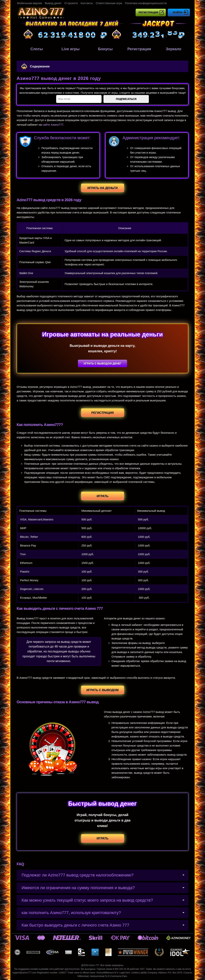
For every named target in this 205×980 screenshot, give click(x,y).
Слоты (34, 49)
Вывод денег (53, 3)
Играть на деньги (102, 188)
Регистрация (148, 12)
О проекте (71, 3)
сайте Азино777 (53, 125)
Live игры (68, 49)
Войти (177, 12)
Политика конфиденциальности (146, 3)
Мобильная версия (30, 3)
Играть (102, 496)
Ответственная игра (109, 3)
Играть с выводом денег (102, 363)
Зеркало (171, 49)
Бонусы (102, 48)
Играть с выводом (102, 690)
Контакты (87, 3)
